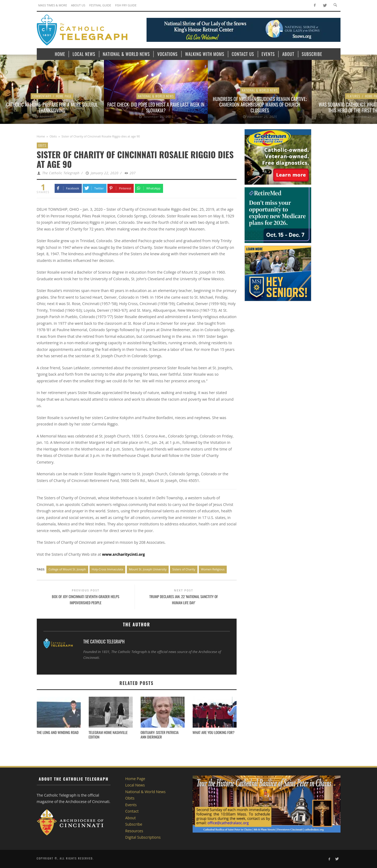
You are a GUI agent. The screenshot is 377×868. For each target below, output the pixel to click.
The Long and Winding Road (58, 732)
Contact (132, 811)
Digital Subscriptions (143, 837)
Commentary (42, 96)
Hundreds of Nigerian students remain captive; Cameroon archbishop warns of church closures (260, 105)
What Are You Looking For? (214, 732)
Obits (53, 136)
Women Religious (213, 569)
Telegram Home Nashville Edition (108, 735)
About (130, 818)
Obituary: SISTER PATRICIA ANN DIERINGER (160, 735)
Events (131, 805)
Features (353, 96)
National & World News (156, 96)
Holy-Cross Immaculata (107, 569)
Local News (135, 785)
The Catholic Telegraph (61, 173)
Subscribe (134, 824)
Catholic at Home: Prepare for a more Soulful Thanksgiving (52, 107)
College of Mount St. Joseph (67, 569)
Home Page (64, 96)
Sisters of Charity (184, 569)
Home (41, 136)
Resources (134, 831)
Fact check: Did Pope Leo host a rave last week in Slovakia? (156, 107)
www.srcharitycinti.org (123, 554)
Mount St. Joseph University (148, 569)
